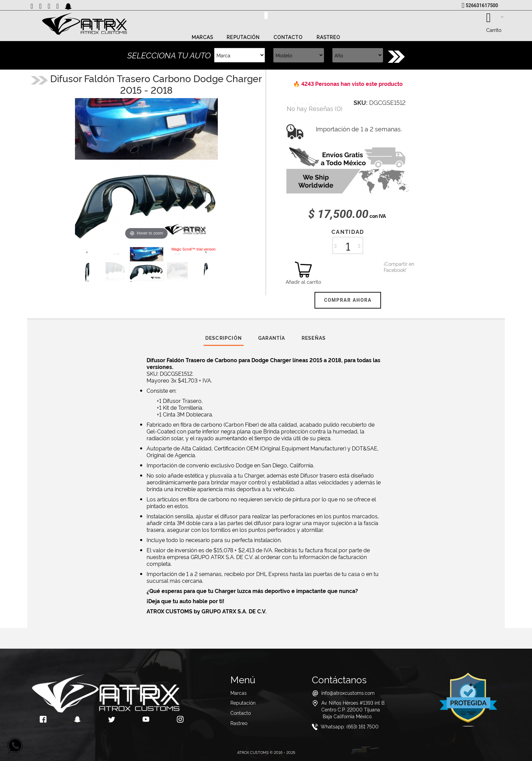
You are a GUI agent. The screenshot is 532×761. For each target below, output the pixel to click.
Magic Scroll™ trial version (193, 249)
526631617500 (482, 5)
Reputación (243, 37)
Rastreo (329, 37)
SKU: (360, 102)
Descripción (224, 338)
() (315, 108)
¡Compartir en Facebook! (392, 267)
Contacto (288, 37)
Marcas (203, 37)
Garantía (272, 338)
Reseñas (314, 338)
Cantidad (348, 231)
